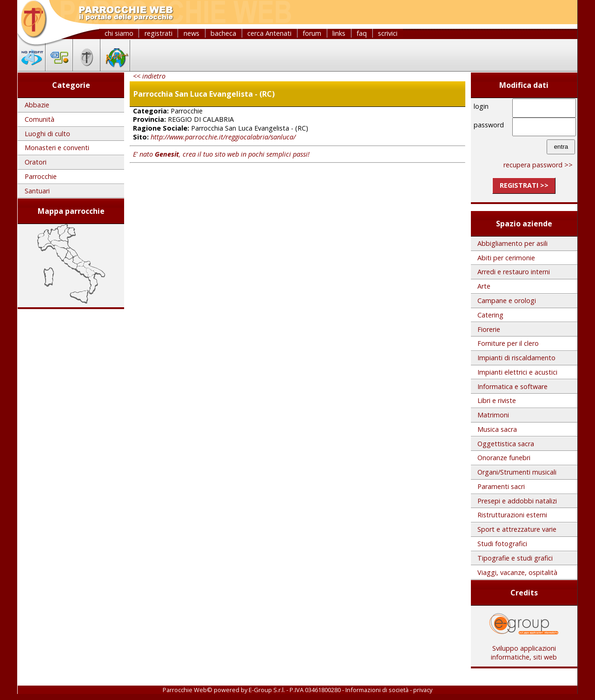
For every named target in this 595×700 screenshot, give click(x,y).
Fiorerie (489, 329)
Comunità (40, 119)
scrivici (388, 33)
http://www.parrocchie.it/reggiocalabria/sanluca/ (223, 137)
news (192, 33)
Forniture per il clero (508, 343)
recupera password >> (538, 165)
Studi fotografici (502, 544)
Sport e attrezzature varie (517, 529)
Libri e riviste (497, 400)
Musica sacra (497, 429)
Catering (490, 315)
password (489, 125)
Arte (484, 286)
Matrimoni (493, 415)
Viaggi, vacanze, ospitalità (517, 572)
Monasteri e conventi (57, 148)
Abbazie (37, 105)
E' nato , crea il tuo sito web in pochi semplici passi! (221, 154)
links (339, 33)
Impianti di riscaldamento (516, 358)
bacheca (223, 33)
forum (312, 33)
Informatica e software (512, 386)
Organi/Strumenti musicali (517, 472)
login (481, 106)
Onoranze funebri (504, 458)
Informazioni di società (377, 690)
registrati (159, 33)
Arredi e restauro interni (514, 272)
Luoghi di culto (47, 134)
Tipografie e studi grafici (515, 558)
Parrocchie (41, 176)
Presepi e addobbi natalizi (517, 501)
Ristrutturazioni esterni (512, 515)
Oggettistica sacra (506, 444)
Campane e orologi (507, 300)
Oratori (36, 162)
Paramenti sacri (501, 486)
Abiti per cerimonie (506, 258)
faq (362, 33)
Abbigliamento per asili (512, 243)
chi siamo (119, 33)
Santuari (37, 191)
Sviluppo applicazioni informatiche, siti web (524, 649)
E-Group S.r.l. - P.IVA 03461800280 (295, 690)
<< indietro (149, 76)
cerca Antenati (269, 33)
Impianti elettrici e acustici (517, 372)
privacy (423, 690)
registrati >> (524, 185)
